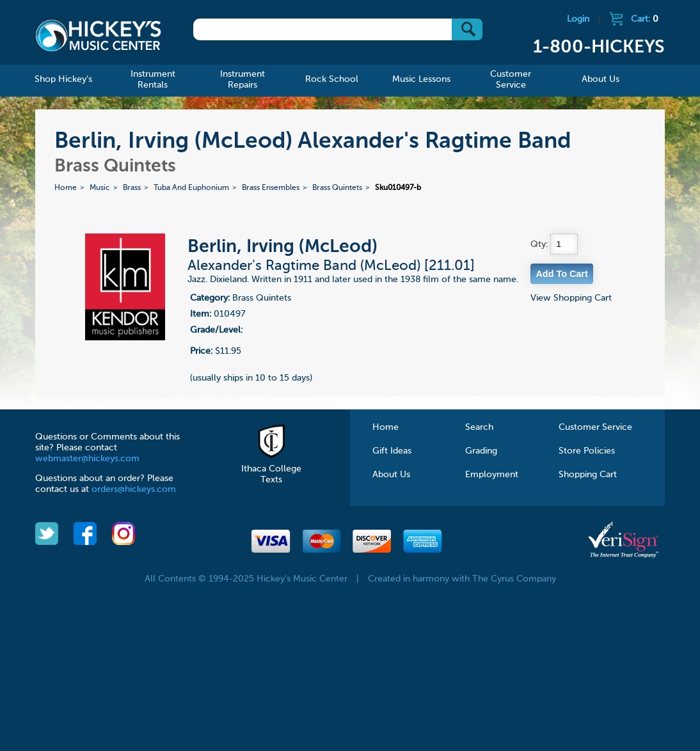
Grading (481, 451)
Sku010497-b (398, 188)
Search (479, 427)
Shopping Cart (588, 475)
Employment (492, 475)
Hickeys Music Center (98, 35)
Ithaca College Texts (271, 469)
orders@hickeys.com (134, 489)
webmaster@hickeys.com (87, 459)
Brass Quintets (337, 188)
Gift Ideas (392, 451)
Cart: (645, 19)
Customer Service (595, 427)
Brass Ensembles (271, 188)
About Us (391, 475)
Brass (132, 188)
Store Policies (587, 451)
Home (66, 188)
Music (100, 188)
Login (578, 19)
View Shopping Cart (571, 298)
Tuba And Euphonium (191, 188)
